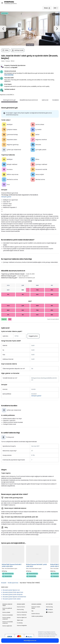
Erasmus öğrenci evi (22, 617)
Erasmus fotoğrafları (22, 626)
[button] (14, 95)
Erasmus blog (20, 609)
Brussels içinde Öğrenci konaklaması (14, 597)
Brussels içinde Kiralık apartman (13, 592)
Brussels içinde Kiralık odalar (12, 599)
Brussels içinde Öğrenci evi (11, 590)
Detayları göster (6, 197)
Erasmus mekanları (22, 615)
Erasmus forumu (21, 607)
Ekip (32, 611)
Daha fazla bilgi (9, 75)
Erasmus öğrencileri (7, 626)
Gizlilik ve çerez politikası (37, 616)
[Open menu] (2, 3)
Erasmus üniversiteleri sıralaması (8, 622)
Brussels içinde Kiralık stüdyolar (13, 594)
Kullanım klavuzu (36, 614)
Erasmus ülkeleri (6, 612)
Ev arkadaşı (20, 623)
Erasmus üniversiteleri (8, 615)
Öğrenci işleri (20, 620)
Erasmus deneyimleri (22, 612)
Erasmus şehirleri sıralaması (6, 618)
